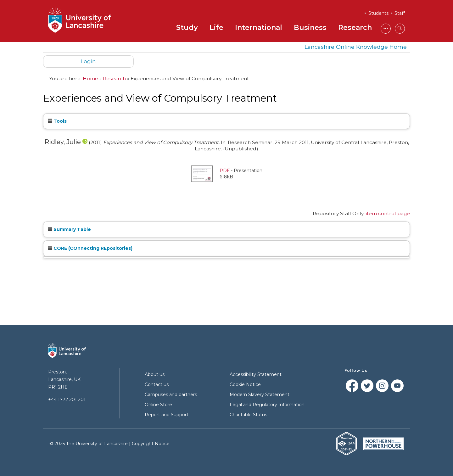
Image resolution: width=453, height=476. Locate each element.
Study (187, 28)
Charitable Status (248, 415)
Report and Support (167, 415)
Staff (400, 13)
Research (355, 28)
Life (216, 28)
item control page (388, 213)
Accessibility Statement (256, 374)
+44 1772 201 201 (67, 400)
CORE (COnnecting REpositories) (90, 248)
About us (155, 374)
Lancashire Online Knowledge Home (356, 47)
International (259, 28)
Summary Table (69, 229)
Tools (57, 121)
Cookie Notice (245, 384)
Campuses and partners (171, 395)
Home (90, 78)
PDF (225, 171)
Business (310, 28)
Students (378, 13)
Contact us (157, 384)
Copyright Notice (151, 444)
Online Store (158, 405)
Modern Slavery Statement (260, 395)
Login (88, 61)
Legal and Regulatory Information (267, 405)
